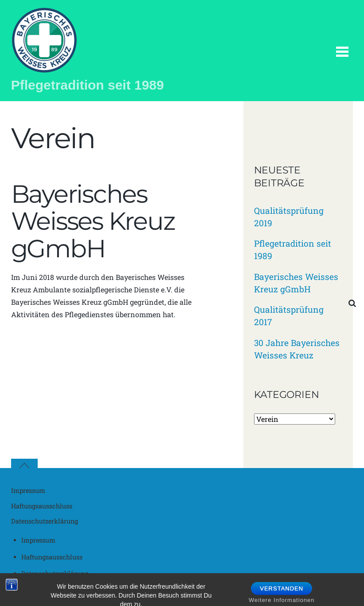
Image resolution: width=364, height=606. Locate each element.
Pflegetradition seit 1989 (293, 250)
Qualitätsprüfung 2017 (289, 316)
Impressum (28, 490)
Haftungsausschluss (42, 506)
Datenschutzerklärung (45, 521)
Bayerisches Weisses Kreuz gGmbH (93, 221)
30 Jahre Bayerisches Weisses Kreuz (297, 349)
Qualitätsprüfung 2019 (289, 217)
